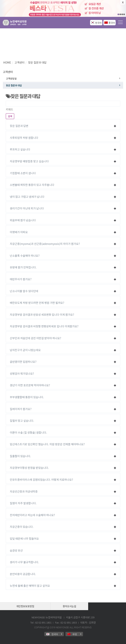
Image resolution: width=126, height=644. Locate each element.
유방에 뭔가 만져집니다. (23, 267)
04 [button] (124, 14)
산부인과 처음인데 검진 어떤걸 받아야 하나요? (35, 338)
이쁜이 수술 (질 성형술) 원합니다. (28, 432)
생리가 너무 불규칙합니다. (24, 562)
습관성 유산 (16, 550)
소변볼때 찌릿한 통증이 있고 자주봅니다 (32, 185)
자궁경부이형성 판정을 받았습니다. (29, 468)
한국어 (98, 23)
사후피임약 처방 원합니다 (24, 138)
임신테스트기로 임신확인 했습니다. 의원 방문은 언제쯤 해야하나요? (47, 444)
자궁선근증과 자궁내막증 (24, 491)
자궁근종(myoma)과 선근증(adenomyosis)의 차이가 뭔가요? (45, 244)
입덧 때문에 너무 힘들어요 (24, 539)
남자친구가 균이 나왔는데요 (25, 350)
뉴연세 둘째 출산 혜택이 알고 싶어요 (30, 586)
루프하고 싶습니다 (20, 149)
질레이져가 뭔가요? (21, 409)
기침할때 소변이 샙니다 (23, 173)
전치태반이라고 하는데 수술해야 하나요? (32, 515)
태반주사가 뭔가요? (21, 279)
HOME (7, 62)
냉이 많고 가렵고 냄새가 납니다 (27, 197)
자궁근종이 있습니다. (22, 527)
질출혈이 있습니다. (20, 456)
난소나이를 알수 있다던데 (24, 291)
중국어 (112, 23)
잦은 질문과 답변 (19, 126)
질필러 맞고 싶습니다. (22, 421)
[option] (63, 8)
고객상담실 (11, 78)
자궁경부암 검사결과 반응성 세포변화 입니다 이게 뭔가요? (42, 315)
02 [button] (120, 14)
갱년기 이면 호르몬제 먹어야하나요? (30, 385)
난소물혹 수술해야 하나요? (25, 256)
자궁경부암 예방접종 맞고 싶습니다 (29, 161)
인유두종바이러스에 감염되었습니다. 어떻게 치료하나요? (41, 480)
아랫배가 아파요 (19, 232)
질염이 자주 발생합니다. (23, 503)
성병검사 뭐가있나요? (22, 373)
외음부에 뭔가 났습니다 (23, 220)
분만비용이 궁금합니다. (23, 574)
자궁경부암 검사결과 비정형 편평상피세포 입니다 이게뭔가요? (44, 326)
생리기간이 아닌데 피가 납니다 (27, 208)
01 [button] (118, 14)
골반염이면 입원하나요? (23, 362)
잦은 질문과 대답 (37, 62)
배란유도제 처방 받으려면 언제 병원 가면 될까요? (37, 303)
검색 (10, 116)
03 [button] (122, 14)
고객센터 (20, 62)
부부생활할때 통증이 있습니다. (27, 397)
